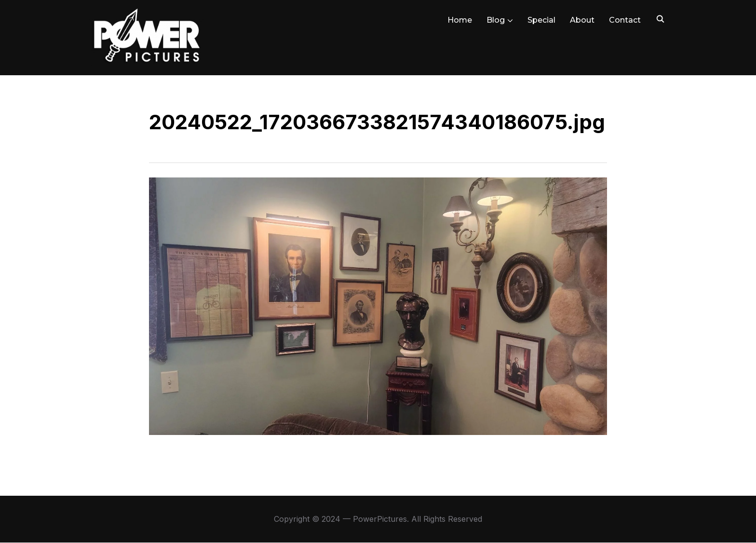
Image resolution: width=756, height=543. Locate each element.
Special (541, 20)
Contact (625, 20)
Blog (496, 20)
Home (460, 20)
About (582, 20)
